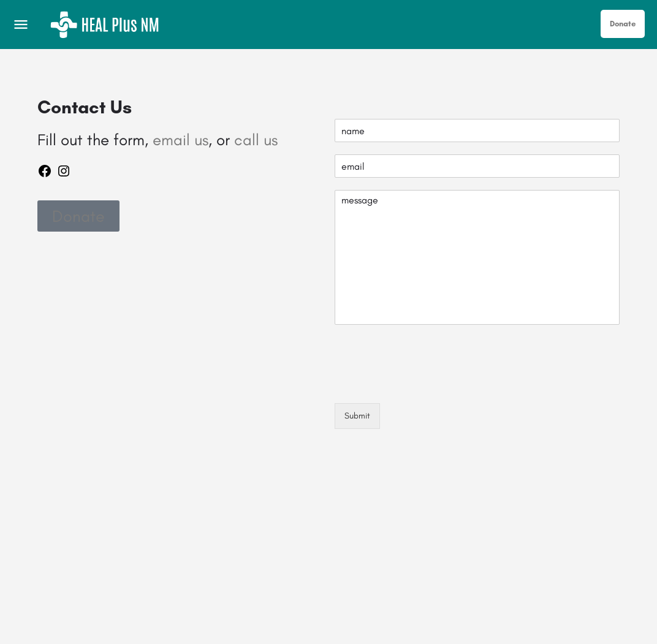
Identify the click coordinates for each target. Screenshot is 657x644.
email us (180, 140)
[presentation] (428, 383)
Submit (357, 416)
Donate (623, 24)
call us (256, 140)
